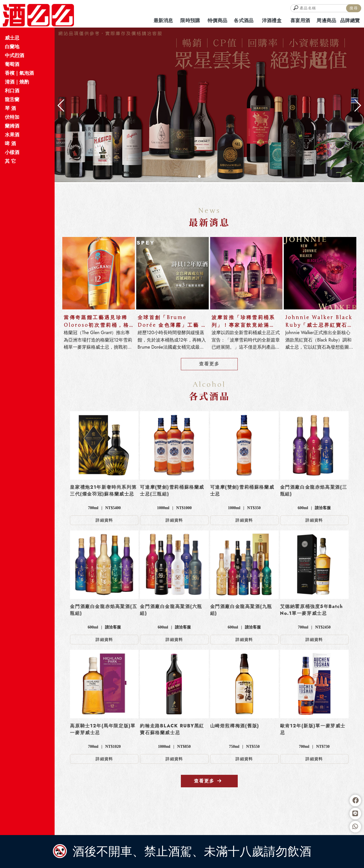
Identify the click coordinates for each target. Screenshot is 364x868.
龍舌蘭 (12, 99)
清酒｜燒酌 (17, 82)
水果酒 (12, 135)
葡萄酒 (12, 64)
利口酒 (12, 91)
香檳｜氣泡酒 (19, 73)
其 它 (10, 161)
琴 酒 (10, 108)
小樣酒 (12, 152)
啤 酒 (10, 143)
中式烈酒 (15, 55)
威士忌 (12, 38)
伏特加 (12, 117)
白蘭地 (12, 47)
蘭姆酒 (12, 126)
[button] (199, 176)
